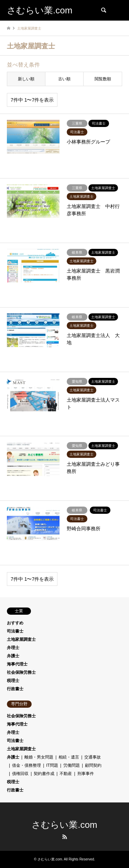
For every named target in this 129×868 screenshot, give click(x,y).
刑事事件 (86, 774)
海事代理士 (17, 664)
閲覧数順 (103, 79)
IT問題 (52, 765)
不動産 (66, 774)
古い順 (64, 79)
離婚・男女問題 (39, 757)
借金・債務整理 (26, 765)
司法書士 (15, 631)
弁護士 (13, 656)
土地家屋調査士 (21, 639)
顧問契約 (93, 765)
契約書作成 (44, 774)
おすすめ (15, 623)
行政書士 (15, 689)
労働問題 (72, 765)
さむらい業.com (64, 825)
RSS (65, 837)
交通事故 (93, 757)
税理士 (13, 681)
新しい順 (26, 79)
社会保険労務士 (21, 672)
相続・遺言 (69, 757)
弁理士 (13, 648)
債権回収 (20, 774)
